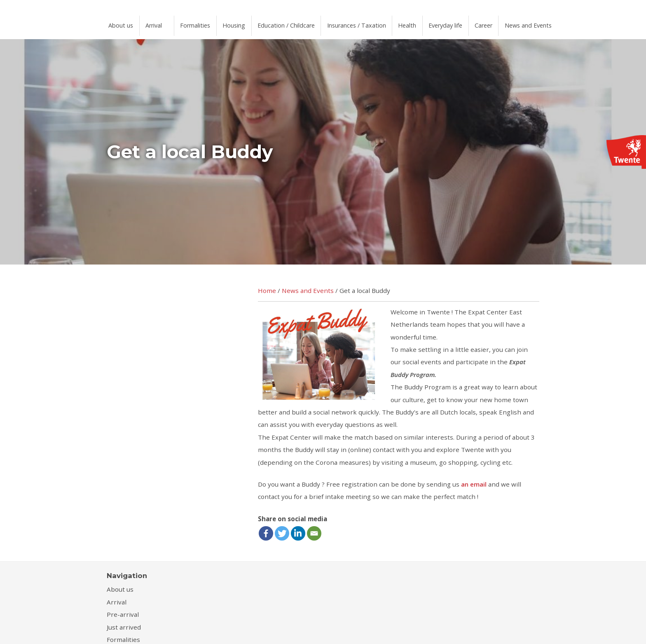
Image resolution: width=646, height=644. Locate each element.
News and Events (569, 23)
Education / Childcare (304, 23)
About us (122, 23)
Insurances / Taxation (381, 23)
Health (437, 23)
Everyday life (479, 23)
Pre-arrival (123, 608)
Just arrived (124, 621)
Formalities (204, 23)
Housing (247, 23)
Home (267, 285)
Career (521, 23)
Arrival (158, 23)
